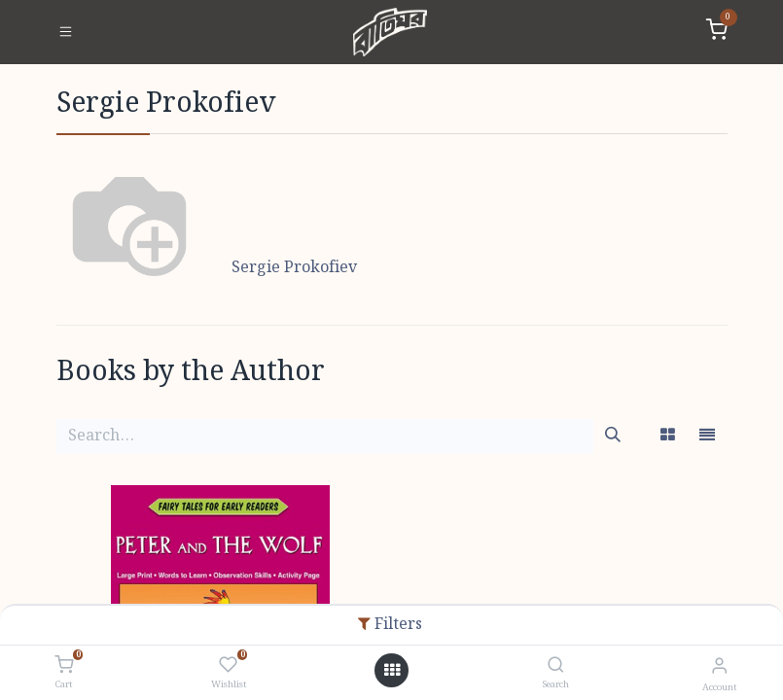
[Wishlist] (228, 666)
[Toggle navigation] (66, 32)
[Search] (556, 666)
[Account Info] (719, 666)
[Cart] (64, 666)
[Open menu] (392, 671)
